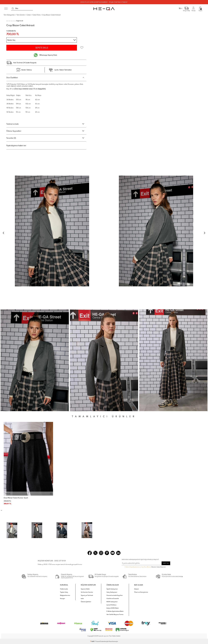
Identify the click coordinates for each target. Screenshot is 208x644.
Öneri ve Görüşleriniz (141, 592)
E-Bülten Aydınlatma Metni (115, 611)
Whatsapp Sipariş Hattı (48, 55)
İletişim (137, 589)
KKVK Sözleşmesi (112, 602)
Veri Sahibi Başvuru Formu (115, 614)
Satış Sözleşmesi (112, 592)
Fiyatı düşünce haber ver (16, 146)
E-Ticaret (97, 641)
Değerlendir (20, 21)
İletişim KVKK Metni (113, 608)
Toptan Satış (64, 592)
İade (82, 598)
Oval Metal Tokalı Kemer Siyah (16, 498)
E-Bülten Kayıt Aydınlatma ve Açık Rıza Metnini (138, 567)
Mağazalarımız (65, 595)
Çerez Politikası (111, 605)
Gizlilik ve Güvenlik (113, 598)
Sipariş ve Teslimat (87, 595)
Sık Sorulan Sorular (87, 592)
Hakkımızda (64, 589)
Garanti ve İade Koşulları (115, 595)
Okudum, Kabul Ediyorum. (144, 567)
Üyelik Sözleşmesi (112, 589)
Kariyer (62, 598)
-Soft (92, 641)
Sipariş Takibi (85, 589)
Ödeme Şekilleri (86, 602)
